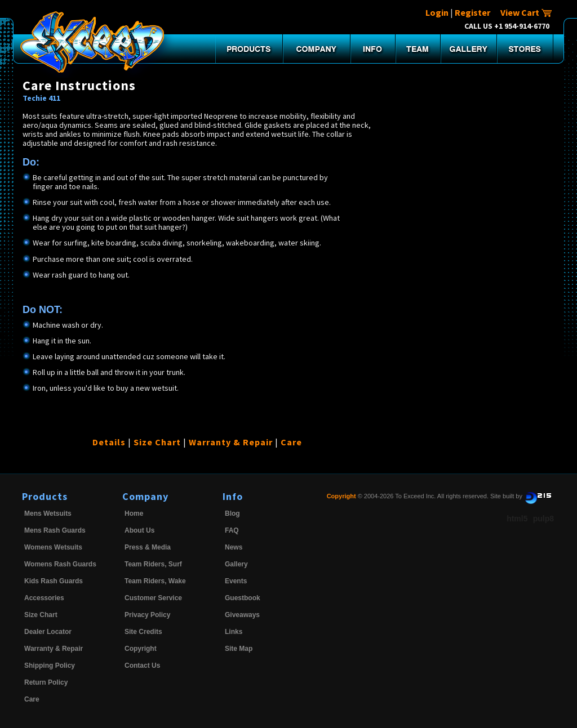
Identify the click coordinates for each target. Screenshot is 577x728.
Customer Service (153, 598)
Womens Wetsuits (53, 547)
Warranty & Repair (231, 442)
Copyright (141, 649)
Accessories (44, 598)
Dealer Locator (48, 632)
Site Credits (143, 632)
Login (437, 12)
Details (109, 442)
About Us (139, 530)
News (234, 547)
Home (134, 513)
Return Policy (46, 682)
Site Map (239, 649)
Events (236, 581)
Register (472, 12)
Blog (232, 513)
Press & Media (148, 547)
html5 (517, 519)
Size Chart (157, 442)
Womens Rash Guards (60, 564)
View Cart (526, 12)
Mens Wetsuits (48, 513)
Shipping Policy (50, 666)
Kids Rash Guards (54, 581)
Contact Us (142, 666)
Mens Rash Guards (55, 530)
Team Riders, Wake (155, 581)
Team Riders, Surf (153, 564)
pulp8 (543, 519)
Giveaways (242, 615)
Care (291, 442)
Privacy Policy (147, 615)
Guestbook (243, 598)
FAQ (232, 530)
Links (234, 632)
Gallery (236, 564)
